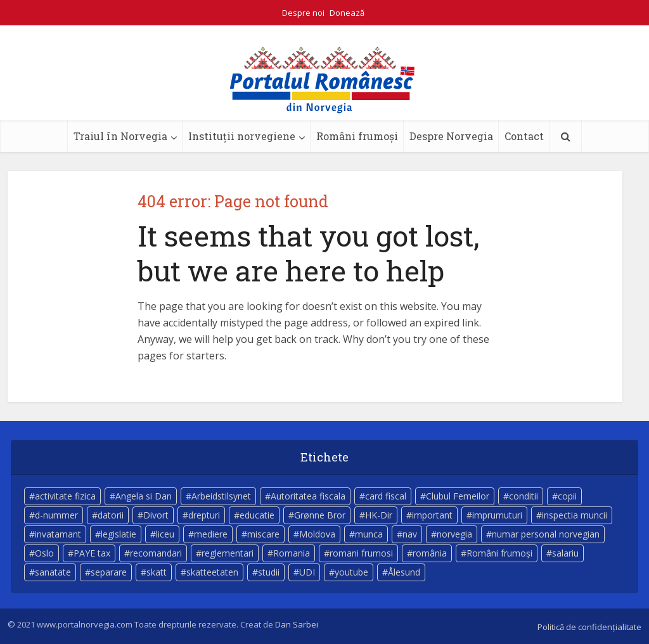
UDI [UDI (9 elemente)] (307, 572)
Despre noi (303, 13)
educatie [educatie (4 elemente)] (257, 515)
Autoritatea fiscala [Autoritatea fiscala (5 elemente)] (308, 496)
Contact (524, 136)
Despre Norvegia (451, 136)
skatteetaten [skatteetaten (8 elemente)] (212, 572)
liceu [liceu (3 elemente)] (165, 534)
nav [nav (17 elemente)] (410, 534)
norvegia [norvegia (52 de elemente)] (454, 534)
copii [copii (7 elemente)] (567, 496)
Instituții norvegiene (242, 136)
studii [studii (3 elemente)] (269, 572)
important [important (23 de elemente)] (432, 515)
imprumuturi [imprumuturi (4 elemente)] (497, 515)
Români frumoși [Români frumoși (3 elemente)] (499, 553)
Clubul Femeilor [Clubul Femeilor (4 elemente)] (458, 496)
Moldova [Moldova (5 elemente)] (317, 534)
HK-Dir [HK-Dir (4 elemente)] (379, 515)
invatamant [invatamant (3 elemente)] (58, 534)
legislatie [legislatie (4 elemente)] (119, 534)
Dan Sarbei (297, 624)
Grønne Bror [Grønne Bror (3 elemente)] (320, 515)
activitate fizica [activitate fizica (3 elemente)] (65, 496)
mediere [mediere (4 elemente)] (211, 534)
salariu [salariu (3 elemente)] (565, 553)
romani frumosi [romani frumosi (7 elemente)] (361, 553)
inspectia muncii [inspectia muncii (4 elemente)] (575, 515)
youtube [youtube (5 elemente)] (351, 572)
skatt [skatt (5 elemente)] (157, 572)
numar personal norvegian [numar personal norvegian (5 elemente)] (546, 534)
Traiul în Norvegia (120, 136)
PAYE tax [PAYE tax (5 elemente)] (92, 553)
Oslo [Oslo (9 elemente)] (44, 553)
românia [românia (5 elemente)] (430, 553)
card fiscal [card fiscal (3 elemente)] (386, 496)
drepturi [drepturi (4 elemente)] (204, 515)
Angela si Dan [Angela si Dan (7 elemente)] (144, 496)
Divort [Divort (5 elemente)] (156, 515)
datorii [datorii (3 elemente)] (111, 515)
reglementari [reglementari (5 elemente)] (228, 553)
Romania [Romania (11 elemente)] (292, 553)
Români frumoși (357, 136)
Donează (347, 13)
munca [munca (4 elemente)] (369, 534)
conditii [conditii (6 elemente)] (524, 496)
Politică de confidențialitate (589, 627)
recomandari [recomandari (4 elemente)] (156, 553)
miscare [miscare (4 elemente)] (263, 534)
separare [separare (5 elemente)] (109, 572)
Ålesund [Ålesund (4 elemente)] (404, 572)
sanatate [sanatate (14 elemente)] (53, 572)
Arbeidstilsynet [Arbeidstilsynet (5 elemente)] (221, 496)
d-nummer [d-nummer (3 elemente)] (56, 515)
